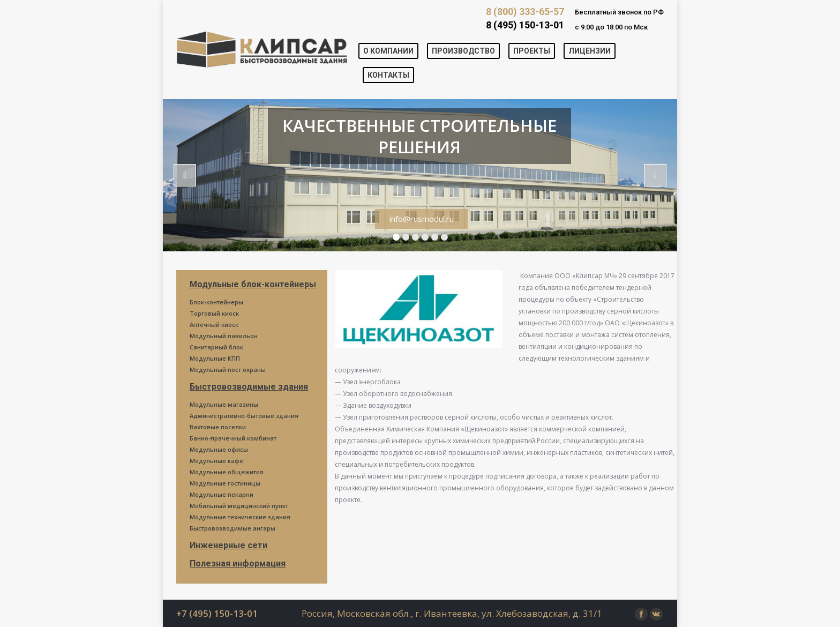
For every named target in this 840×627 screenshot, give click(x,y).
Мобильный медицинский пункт (239, 506)
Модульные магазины (224, 404)
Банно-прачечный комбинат (233, 438)
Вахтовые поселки (218, 427)
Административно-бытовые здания (244, 416)
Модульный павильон (224, 336)
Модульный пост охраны (228, 370)
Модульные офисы (219, 449)
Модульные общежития (227, 472)
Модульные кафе (216, 461)
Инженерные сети (228, 545)
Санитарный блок (216, 347)
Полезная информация (238, 563)
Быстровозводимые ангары (232, 528)
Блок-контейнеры (216, 302)
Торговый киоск (214, 313)
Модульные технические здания (240, 517)
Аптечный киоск (214, 324)
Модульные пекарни (222, 494)
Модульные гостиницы (225, 483)
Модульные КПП (215, 358)
